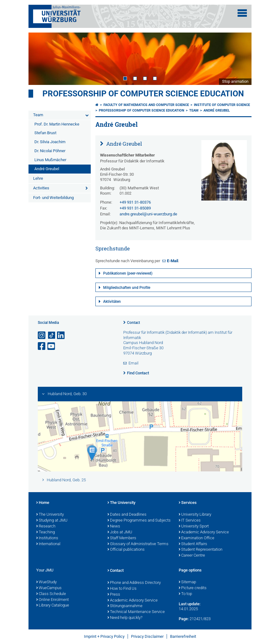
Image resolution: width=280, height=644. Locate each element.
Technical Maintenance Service (136, 612)
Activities (41, 188)
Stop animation (235, 81)
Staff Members (122, 538)
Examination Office (197, 538)
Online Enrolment (52, 600)
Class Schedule (51, 594)
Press (114, 595)
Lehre (38, 178)
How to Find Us (122, 589)
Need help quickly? (125, 618)
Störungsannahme (125, 606)
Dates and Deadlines (127, 515)
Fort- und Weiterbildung (53, 198)
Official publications (126, 550)
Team (38, 115)
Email (133, 363)
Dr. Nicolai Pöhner (50, 151)
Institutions (47, 538)
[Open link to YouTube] (52, 346)
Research (46, 527)
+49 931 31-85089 (135, 208)
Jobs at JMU (120, 532)
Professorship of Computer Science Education (143, 94)
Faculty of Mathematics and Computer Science (146, 105)
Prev (39, 59)
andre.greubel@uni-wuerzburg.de (148, 214)
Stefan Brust (45, 133)
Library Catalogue (53, 606)
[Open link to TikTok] (52, 335)
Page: (184, 619)
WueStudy (46, 582)
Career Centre (192, 556)
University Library (195, 515)
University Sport (194, 527)
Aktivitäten (112, 302)
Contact (133, 323)
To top (185, 594)
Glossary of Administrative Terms (138, 544)
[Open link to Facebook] (42, 346)
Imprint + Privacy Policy (104, 636)
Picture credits (193, 588)
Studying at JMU (52, 521)
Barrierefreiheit (183, 636)
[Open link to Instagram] (42, 335)
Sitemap (187, 582)
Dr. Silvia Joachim (50, 142)
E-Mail (173, 261)
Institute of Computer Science (222, 105)
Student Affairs (193, 544)
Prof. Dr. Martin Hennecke (57, 124)
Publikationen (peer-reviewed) (128, 273)
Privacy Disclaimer (147, 636)
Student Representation (201, 550)
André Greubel (47, 169)
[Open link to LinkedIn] (61, 335)
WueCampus (49, 588)
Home (43, 503)
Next (241, 59)
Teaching (46, 532)
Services (188, 503)
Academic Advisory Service (204, 532)
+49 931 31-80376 (135, 202)
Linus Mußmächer (50, 160)
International (48, 544)
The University (50, 515)
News (114, 527)
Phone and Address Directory (134, 583)
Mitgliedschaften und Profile (127, 288)
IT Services (190, 521)
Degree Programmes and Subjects (139, 521)
